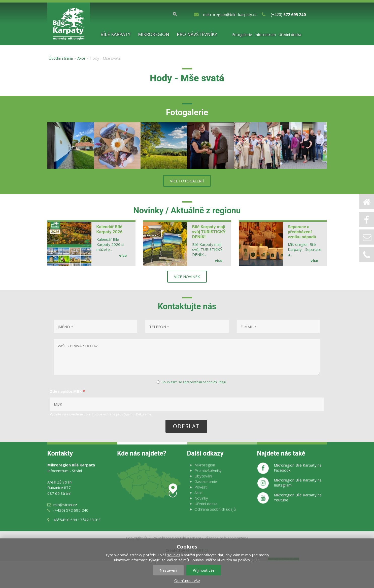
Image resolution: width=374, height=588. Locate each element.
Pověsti (201, 495)
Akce (81, 58)
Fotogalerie (242, 34)
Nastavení (168, 570)
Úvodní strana (61, 58)
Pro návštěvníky (197, 34)
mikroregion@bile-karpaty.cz (230, 15)
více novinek (187, 277)
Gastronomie (206, 489)
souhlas (174, 555)
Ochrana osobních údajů (215, 517)
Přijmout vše (204, 570)
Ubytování (203, 484)
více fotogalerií (187, 181)
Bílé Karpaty (115, 34)
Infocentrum (265, 34)
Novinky (201, 506)
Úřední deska (290, 34)
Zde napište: (67, 391)
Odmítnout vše (187, 580)
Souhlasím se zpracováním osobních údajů (194, 382)
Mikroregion (154, 34)
